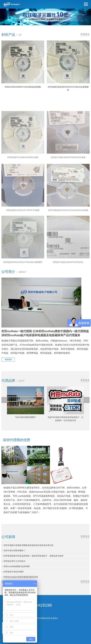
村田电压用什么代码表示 (15, 561)
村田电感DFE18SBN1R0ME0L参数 (23, 187)
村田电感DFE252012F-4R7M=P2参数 (23, 240)
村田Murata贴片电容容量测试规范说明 (21, 577)
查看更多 (85, 34)
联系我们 (54, 618)
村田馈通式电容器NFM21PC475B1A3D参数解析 (68, 88)
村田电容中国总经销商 (14, 572)
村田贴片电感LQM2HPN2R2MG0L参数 (68, 187)
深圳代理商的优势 (43, 618)
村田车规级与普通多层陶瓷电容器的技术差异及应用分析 (29, 545)
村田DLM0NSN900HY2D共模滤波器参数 (23, 87)
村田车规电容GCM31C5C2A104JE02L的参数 (68, 240)
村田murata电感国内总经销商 (17, 566)
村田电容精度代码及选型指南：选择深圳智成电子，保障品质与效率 (34, 556)
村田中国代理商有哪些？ (15, 551)
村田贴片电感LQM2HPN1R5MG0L (68, 292)
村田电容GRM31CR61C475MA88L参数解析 (23, 292)
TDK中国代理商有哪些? (26, 417)
